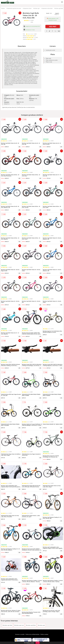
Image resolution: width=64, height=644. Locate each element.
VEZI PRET (53, 26)
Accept (38, 643)
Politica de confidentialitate (32, 634)
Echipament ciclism (27, 8)
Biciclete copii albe (7, 625)
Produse (3, 8)
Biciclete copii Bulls (59, 8)
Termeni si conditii (20, 634)
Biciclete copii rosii (19, 625)
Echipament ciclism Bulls (47, 8)
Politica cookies (44, 634)
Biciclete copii (37, 8)
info (19, 147)
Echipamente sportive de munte (14, 8)
